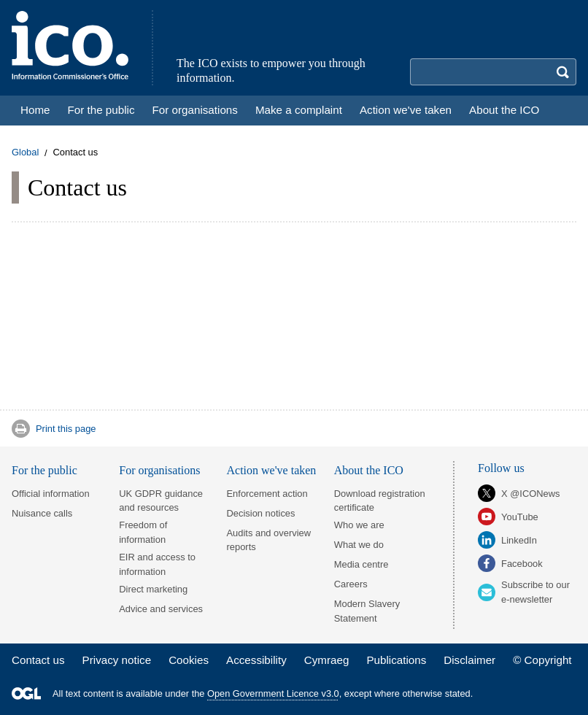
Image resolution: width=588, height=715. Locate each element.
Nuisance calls (42, 513)
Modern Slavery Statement (367, 611)
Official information (51, 494)
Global (25, 153)
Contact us (38, 660)
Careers (351, 584)
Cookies (189, 660)
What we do (359, 545)
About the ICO (369, 470)
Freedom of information (143, 532)
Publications (396, 660)
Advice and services (161, 609)
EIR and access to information (157, 564)
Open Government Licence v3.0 (273, 693)
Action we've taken (272, 470)
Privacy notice (117, 660)
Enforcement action (267, 494)
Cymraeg (327, 660)
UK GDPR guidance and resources (161, 500)
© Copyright (542, 660)
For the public (45, 470)
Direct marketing (153, 589)
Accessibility (256, 660)
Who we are (359, 525)
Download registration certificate (380, 500)
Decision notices (261, 513)
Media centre (361, 564)
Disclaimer (469, 660)
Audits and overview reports (269, 540)
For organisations (159, 470)
